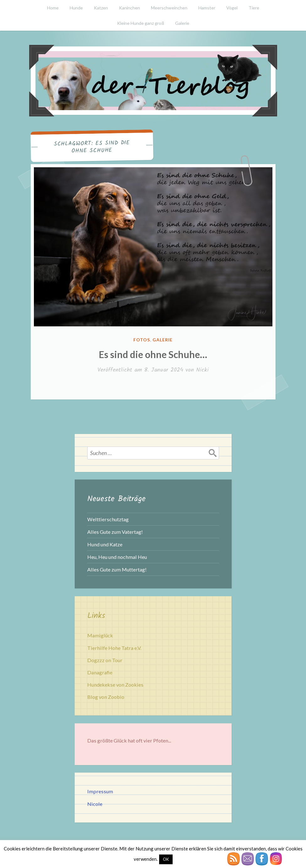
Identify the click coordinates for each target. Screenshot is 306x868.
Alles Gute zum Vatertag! (115, 532)
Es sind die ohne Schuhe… (153, 354)
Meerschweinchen (169, 8)
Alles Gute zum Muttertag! (117, 569)
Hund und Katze (105, 544)
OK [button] (166, 859)
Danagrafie (100, 672)
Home (53, 8)
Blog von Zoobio (106, 697)
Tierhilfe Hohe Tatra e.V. (114, 648)
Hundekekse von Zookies (115, 685)
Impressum (100, 791)
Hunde (76, 8)
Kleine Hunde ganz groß (141, 23)
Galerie (182, 23)
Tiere (254, 8)
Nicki (202, 370)
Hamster (207, 8)
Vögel (232, 8)
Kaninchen (129, 8)
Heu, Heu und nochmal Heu (117, 557)
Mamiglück (100, 635)
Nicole (95, 804)
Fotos (142, 340)
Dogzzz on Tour (105, 660)
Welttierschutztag (108, 519)
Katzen (101, 8)
